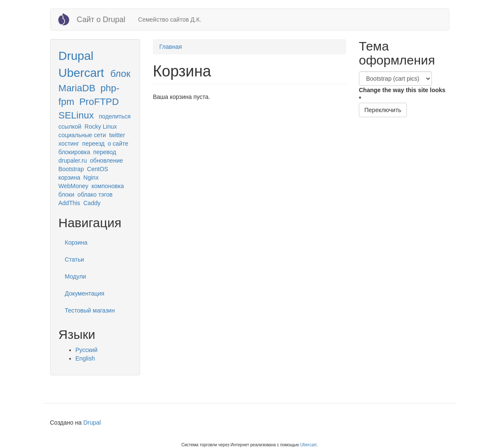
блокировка (75, 152)
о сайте (118, 144)
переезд (94, 144)
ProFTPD (99, 102)
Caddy (92, 203)
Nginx (91, 178)
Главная (171, 47)
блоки (66, 194)
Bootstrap (71, 169)
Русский (87, 350)
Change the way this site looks (402, 94)
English (85, 358)
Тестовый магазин (90, 310)
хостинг (69, 144)
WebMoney (74, 186)
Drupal (76, 56)
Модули (76, 276)
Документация (85, 293)
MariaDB (77, 88)
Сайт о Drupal (101, 20)
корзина (69, 178)
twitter (117, 135)
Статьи (75, 259)
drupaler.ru (73, 161)
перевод (105, 152)
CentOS (98, 169)
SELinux (76, 115)
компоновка (107, 186)
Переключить (383, 110)
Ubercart (81, 73)
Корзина (76, 242)
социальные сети (82, 135)
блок (120, 74)
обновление (107, 161)
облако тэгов (95, 194)
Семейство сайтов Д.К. (170, 20)
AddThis (69, 203)
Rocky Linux (101, 127)
